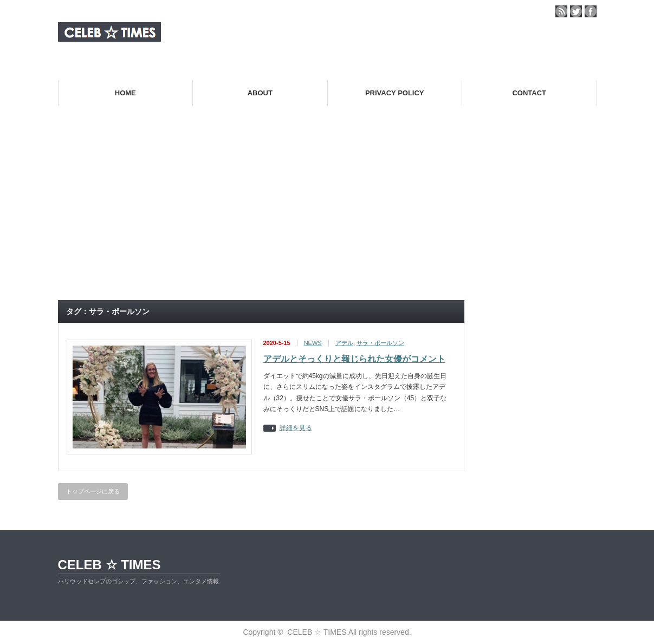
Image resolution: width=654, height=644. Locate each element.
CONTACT (529, 93)
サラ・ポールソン (380, 343)
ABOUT (260, 93)
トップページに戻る (93, 491)
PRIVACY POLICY (395, 93)
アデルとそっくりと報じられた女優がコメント (354, 359)
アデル (344, 343)
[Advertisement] (327, 212)
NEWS (313, 343)
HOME (125, 93)
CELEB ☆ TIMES (109, 565)
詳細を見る (296, 428)
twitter (576, 11)
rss (561, 11)
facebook (591, 11)
